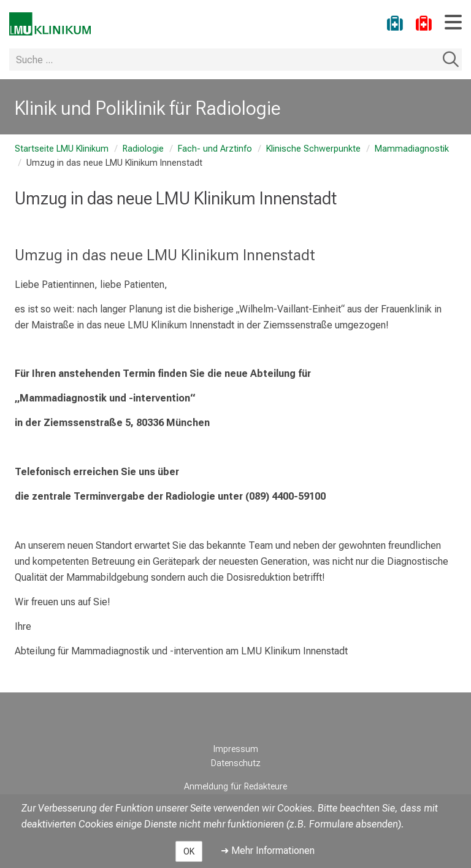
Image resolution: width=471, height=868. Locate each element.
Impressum (236, 749)
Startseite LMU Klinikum (62, 149)
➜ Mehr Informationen (268, 851)
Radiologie (143, 149)
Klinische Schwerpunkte (313, 149)
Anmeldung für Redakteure (235, 787)
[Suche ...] (224, 60)
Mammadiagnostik (412, 149)
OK (189, 851)
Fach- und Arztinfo (215, 149)
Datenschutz (236, 763)
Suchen (451, 60)
